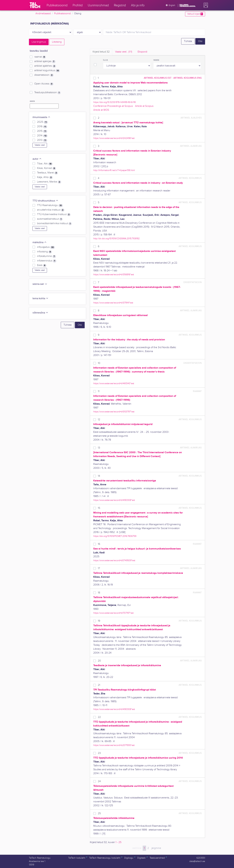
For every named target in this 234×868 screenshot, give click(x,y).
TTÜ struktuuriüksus (45, 201)
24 (99, 781)
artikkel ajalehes (45, 66)
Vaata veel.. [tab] (124, 52)
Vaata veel (40, 145)
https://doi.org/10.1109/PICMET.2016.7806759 (115, 536)
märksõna (40, 242)
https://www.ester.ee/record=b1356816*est (114, 275)
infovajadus (46, 247)
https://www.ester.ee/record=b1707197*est (113, 613)
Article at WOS (101, 110)
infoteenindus (47, 261)
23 (99, 753)
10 (99, 363)
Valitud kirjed (195, 14)
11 (99, 391)
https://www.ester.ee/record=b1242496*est (114, 138)
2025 (42, 122)
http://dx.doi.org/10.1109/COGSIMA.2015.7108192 (116, 239)
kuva (105, 60)
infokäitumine (46, 256)
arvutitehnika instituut (51, 210)
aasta (32, 101)
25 (99, 813)
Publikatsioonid (62, 14)
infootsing (44, 252)
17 (99, 568)
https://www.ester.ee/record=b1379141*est (113, 303)
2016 (42, 127)
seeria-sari (40, 284)
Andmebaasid (43, 14)
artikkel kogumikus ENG (188, 78)
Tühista (188, 41)
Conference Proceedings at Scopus (113, 106)
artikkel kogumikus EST (158, 78)
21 (99, 685)
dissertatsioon (44, 75)
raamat (40, 57)
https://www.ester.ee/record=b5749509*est (114, 560)
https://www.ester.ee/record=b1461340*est (114, 383)
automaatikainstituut (50, 219)
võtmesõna (40, 313)
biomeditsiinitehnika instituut (54, 224)
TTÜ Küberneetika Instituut (54, 214)
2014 (42, 136)
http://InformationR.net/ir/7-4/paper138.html (114, 170)
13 (99, 448)
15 (99, 508)
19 (99, 621)
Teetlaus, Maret (47, 173)
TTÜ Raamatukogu (50, 205)
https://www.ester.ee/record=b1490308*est (114, 500)
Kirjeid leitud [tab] (101, 52)
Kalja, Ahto (45, 177)
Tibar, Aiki (45, 164)
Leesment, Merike (49, 182)
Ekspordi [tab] (142, 52)
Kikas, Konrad (46, 168)
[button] (205, 5)
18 (99, 593)
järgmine (156, 848)
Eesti (42, 265)
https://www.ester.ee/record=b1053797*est (114, 412)
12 (99, 420)
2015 (42, 131)
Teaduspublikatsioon (47, 93)
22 (99, 717)
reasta (156, 60)
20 (99, 661)
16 (99, 544)
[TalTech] (35, 5)
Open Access (44, 84)
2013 (42, 140)
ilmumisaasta (41, 117)
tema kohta (40, 298)
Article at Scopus (144, 106)
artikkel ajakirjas (45, 61)
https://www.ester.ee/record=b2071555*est (114, 745)
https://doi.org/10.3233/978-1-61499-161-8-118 (114, 102)
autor (37, 159)
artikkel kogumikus (47, 71)
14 (99, 476)
